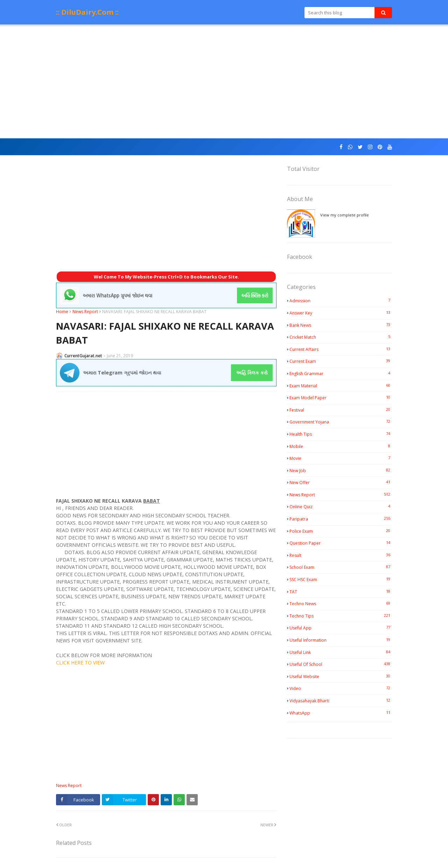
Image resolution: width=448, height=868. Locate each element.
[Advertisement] (224, 82)
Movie (341, 458)
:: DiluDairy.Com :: (87, 12)
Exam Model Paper (341, 398)
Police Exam (341, 531)
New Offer (341, 482)
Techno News (341, 604)
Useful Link (341, 652)
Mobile (341, 446)
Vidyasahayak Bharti (341, 701)
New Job (341, 470)
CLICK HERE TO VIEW (80, 663)
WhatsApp (341, 713)
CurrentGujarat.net (83, 356)
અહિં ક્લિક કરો (252, 373)
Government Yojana (341, 422)
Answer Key (341, 313)
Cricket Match (341, 337)
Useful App (341, 628)
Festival (341, 410)
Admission (341, 301)
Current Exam (341, 361)
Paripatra (341, 519)
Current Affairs (341, 349)
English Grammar (341, 373)
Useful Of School (341, 664)
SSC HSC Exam (341, 579)
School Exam (341, 567)
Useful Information (341, 640)
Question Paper (341, 543)
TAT (341, 592)
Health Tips (341, 434)
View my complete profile (345, 215)
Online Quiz (341, 507)
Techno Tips (341, 616)
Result (341, 555)
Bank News (341, 325)
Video (341, 688)
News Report (85, 312)
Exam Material (341, 386)
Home (62, 312)
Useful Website (341, 676)
